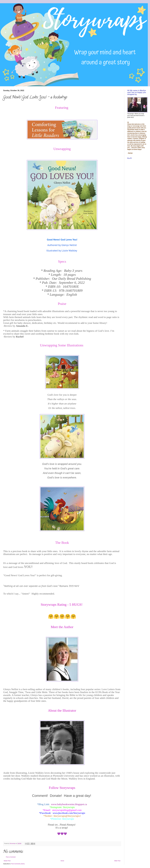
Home (62, 861)
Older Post (117, 861)
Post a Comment (11, 857)
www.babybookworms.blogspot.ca (69, 804)
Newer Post (7, 861)
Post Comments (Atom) (18, 864)
